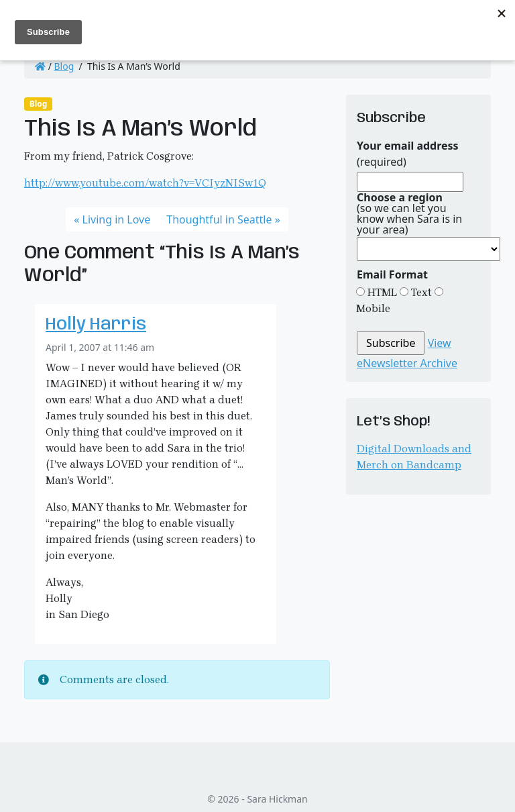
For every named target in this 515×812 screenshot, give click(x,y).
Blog (64, 66)
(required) (408, 154)
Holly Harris (96, 325)
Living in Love (117, 219)
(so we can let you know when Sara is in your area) (409, 213)
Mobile (373, 308)
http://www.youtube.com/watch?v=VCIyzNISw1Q (145, 183)
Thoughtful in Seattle (219, 219)
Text (420, 292)
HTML (381, 292)
